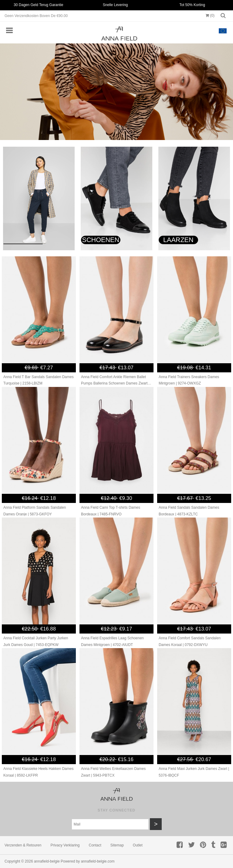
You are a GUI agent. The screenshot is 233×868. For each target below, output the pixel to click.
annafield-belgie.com (98, 861)
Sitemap (117, 845)
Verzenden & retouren (23, 845)
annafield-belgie (47, 861)
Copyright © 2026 (19, 861)
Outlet (138, 845)
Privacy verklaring (65, 845)
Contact (95, 845)
